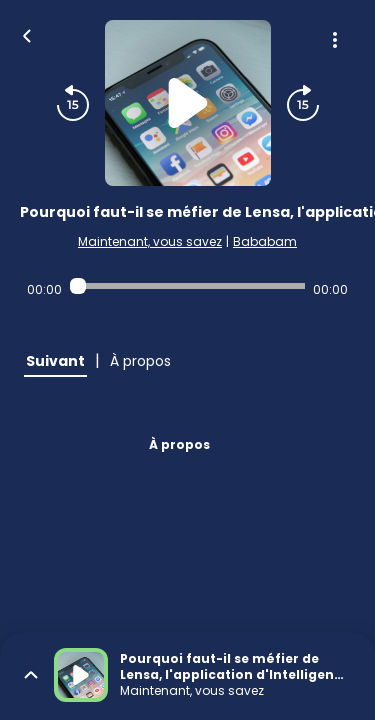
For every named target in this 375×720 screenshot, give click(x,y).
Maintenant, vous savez (150, 241)
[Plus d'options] (335, 40)
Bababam (265, 241)
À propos (179, 444)
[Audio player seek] (187, 286)
